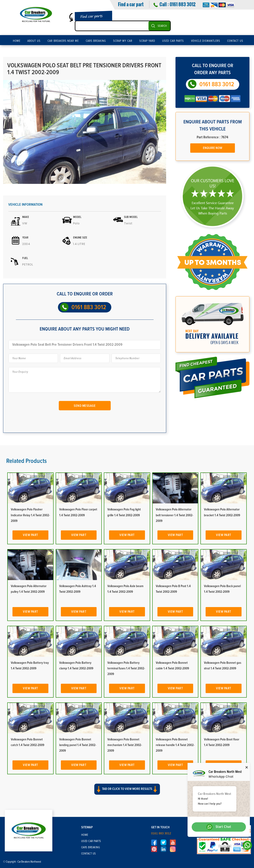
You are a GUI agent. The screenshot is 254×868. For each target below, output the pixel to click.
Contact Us (235, 41)
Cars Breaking (96, 41)
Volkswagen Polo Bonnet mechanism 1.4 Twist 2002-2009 (125, 745)
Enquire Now (213, 148)
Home (17, 41)
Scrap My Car (123, 41)
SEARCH (162, 26)
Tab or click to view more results (127, 789)
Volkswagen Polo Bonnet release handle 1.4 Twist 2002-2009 (175, 745)
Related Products (26, 461)
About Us (34, 41)
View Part (30, 535)
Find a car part (131, 4)
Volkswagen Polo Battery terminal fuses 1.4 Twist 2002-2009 (126, 668)
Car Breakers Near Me (63, 41)
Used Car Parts (173, 41)
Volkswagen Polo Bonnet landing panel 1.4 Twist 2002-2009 (78, 745)
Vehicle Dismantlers (206, 41)
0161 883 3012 (183, 4)
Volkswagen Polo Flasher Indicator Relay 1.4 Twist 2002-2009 (30, 515)
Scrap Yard (147, 41)
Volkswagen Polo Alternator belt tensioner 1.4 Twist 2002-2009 (174, 515)
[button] (127, 793)
